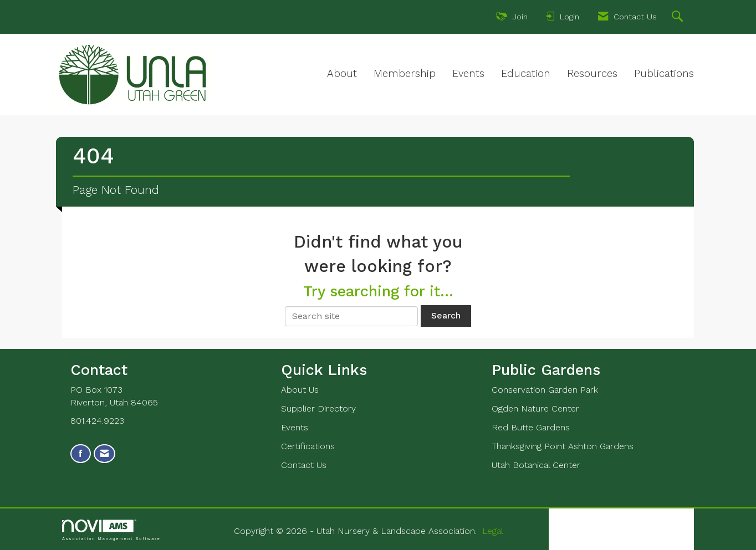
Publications (664, 74)
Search (446, 315)
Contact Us (304, 465)
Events (468, 74)
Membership (405, 74)
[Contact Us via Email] (104, 454)
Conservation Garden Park (545, 390)
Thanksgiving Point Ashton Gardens (563, 446)
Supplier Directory (318, 408)
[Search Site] (679, 18)
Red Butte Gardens (531, 427)
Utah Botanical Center (536, 465)
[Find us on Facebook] (81, 454)
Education (526, 74)
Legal (493, 531)
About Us (300, 390)
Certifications (308, 446)
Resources (592, 74)
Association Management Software (111, 530)
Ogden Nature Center (535, 408)
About (342, 74)
